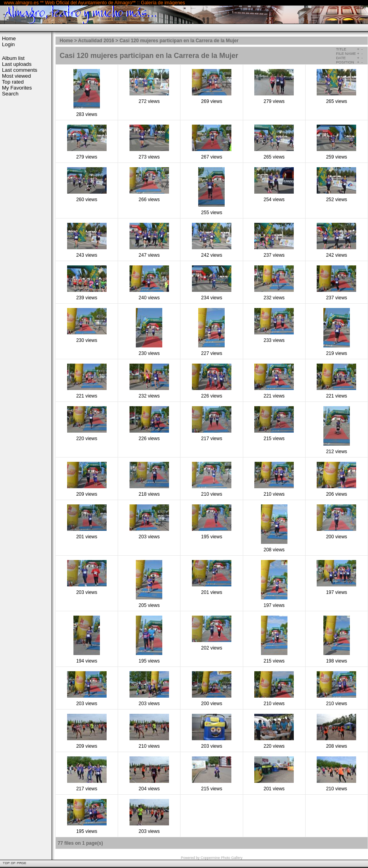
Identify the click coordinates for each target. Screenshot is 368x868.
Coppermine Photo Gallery (222, 858)
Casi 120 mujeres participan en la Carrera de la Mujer (179, 41)
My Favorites (17, 88)
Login (8, 44)
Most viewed (16, 76)
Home (9, 38)
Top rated (13, 82)
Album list (13, 58)
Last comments (20, 70)
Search (10, 94)
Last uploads (17, 64)
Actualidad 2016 (96, 41)
